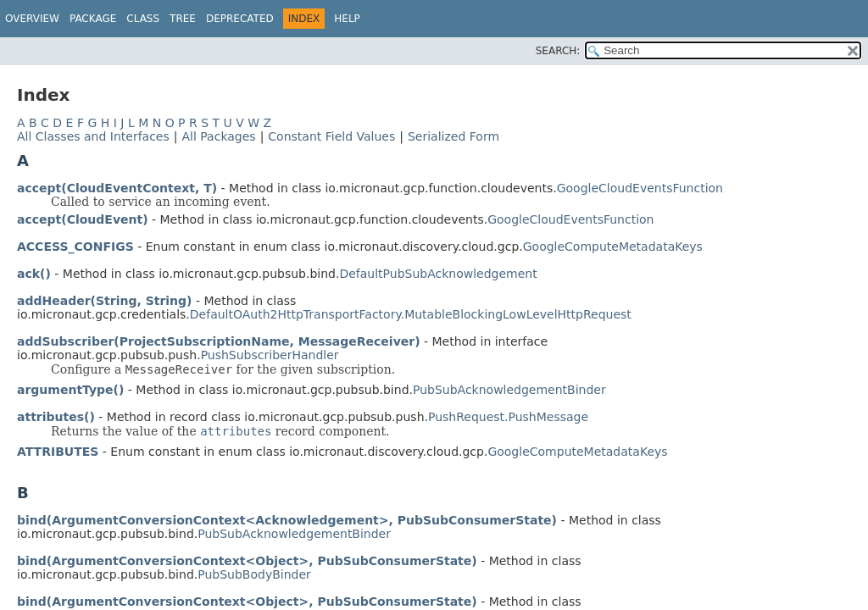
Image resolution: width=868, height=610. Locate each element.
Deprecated (240, 19)
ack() (34, 274)
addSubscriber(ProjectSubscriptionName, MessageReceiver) (219, 341)
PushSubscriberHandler (270, 355)
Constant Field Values (331, 136)
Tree (183, 19)
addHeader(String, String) (105, 301)
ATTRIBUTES (58, 452)
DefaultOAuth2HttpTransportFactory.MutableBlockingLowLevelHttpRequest (411, 314)
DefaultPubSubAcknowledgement (438, 274)
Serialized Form (453, 136)
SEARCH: (558, 51)
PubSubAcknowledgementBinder (509, 390)
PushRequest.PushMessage (508, 417)
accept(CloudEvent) (83, 219)
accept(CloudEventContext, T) (117, 188)
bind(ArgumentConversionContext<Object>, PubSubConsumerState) (247, 561)
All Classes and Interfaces (93, 136)
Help (347, 19)
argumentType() (70, 390)
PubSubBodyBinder (254, 574)
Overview (32, 19)
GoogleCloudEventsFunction (640, 188)
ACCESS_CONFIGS (75, 247)
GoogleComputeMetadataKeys (613, 247)
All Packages (218, 136)
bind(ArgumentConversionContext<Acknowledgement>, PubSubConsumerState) (287, 520)
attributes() (56, 417)
